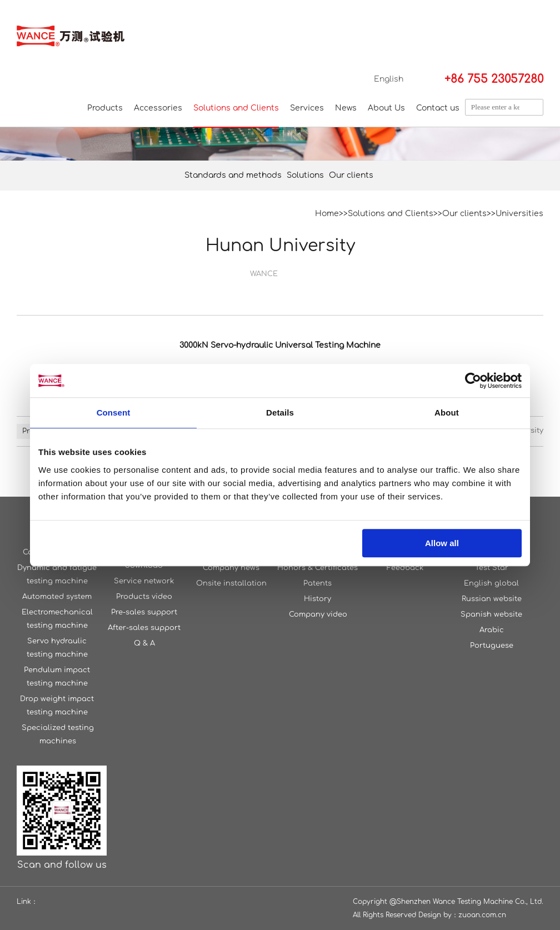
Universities (519, 214)
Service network (144, 581)
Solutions (305, 175)
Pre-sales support (144, 612)
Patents (317, 583)
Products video (144, 597)
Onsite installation (231, 583)
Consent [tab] (114, 412)
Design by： (438, 915)
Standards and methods (233, 175)
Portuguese (492, 646)
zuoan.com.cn (482, 915)
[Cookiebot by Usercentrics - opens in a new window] (473, 381)
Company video (318, 614)
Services (307, 108)
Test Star (492, 568)
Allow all (442, 543)
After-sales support (144, 628)
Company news (231, 568)
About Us (386, 108)
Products (105, 108)
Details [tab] (280, 412)
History (317, 599)
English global (491, 583)
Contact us (438, 108)
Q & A (144, 643)
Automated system (57, 597)
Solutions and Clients (236, 108)
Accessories (158, 108)
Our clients (351, 175)
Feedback (405, 568)
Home (327, 214)
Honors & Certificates (317, 568)
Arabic (492, 630)
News (346, 108)
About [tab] (447, 412)
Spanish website (491, 614)
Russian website (492, 599)
